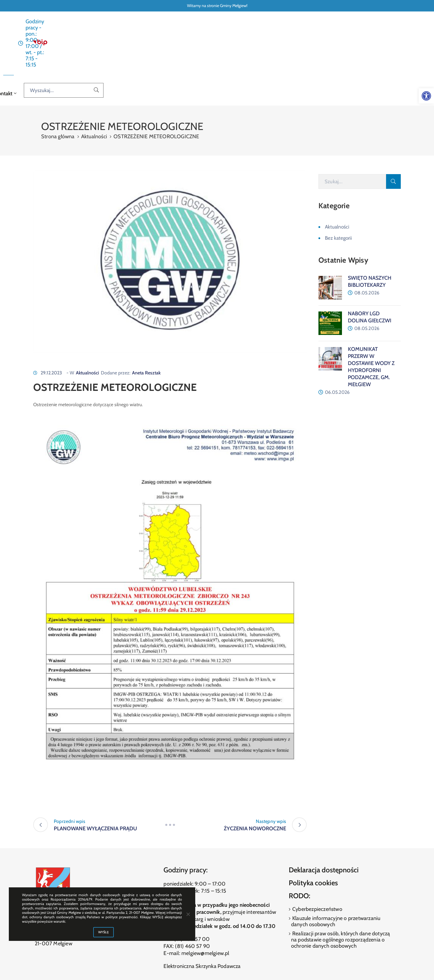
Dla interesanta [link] (210, 44)
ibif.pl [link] (230, 965)
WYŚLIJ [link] (104, 932)
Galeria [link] (276, 44)
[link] (426, 96)
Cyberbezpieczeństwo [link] (317, 860)
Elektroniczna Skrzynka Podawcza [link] (202, 917)
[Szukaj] (352, 133)
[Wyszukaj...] (378, 44)
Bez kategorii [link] (338, 189)
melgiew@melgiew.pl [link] (205, 904)
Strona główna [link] (135, 44)
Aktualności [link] (170, 44)
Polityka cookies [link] (313, 834)
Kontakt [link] (301, 44)
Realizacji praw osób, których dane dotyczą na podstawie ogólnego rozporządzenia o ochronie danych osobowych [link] (341, 891)
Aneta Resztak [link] (146, 324)
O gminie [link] (248, 44)
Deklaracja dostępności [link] (324, 821)
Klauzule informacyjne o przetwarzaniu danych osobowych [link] (336, 872)
